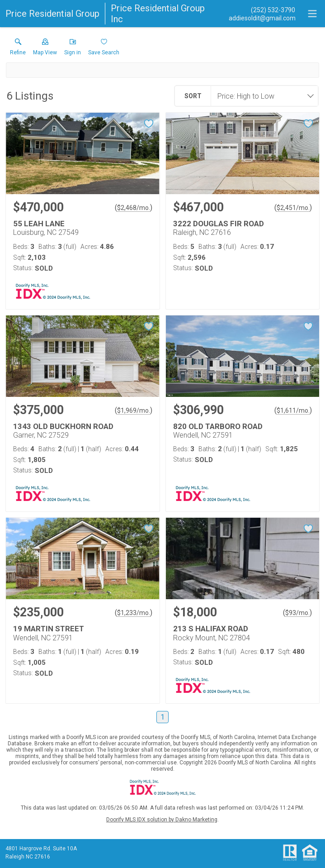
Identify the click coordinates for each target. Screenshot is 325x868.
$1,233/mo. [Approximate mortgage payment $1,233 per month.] (134, 613)
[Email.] (262, 18)
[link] (18, 49)
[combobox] (262, 96)
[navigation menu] (312, 14)
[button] (45, 49)
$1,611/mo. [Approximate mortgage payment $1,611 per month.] (293, 410)
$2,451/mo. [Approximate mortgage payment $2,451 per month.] (293, 208)
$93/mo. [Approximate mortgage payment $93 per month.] (297, 613)
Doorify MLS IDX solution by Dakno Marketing (162, 820)
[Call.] (262, 10)
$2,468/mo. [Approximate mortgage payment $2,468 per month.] (134, 208)
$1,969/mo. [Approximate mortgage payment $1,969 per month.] (134, 410)
